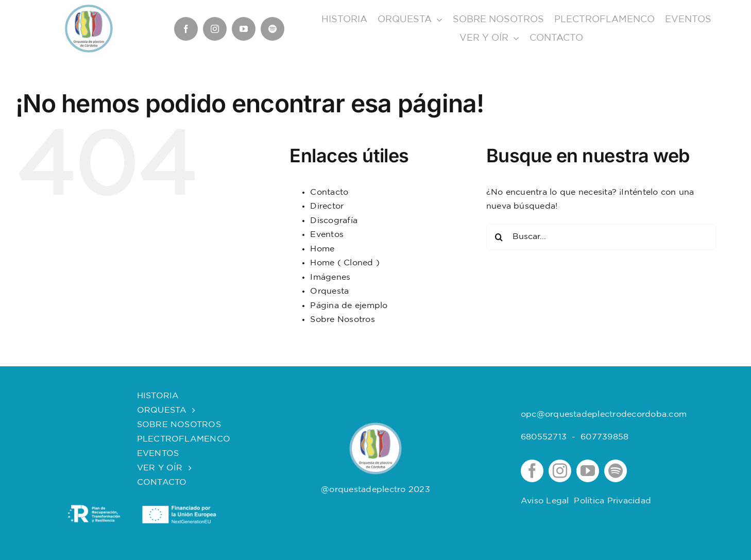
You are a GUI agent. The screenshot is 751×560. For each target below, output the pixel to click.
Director (327, 206)
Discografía (334, 221)
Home (322, 249)
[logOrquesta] (375, 426)
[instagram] (215, 29)
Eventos (327, 235)
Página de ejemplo (349, 306)
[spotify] (272, 29)
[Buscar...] (601, 237)
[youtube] (244, 29)
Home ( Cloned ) (345, 263)
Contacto (329, 192)
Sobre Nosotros (342, 320)
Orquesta (329, 291)
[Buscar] (499, 237)
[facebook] (186, 29)
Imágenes (330, 277)
